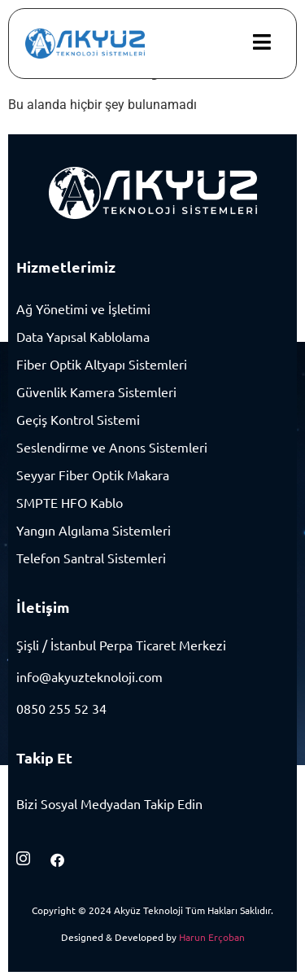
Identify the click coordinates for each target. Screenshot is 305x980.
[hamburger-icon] (261, 44)
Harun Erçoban (212, 937)
